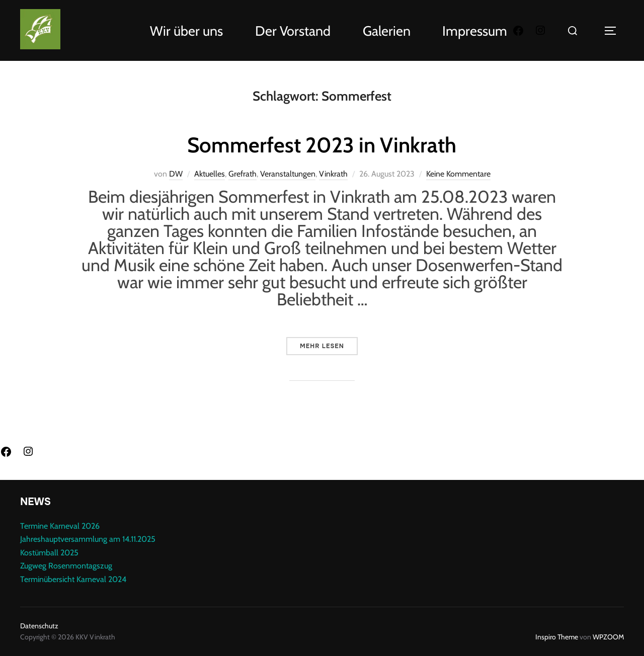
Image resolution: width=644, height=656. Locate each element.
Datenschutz (39, 626)
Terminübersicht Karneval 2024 (73, 579)
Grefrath (243, 174)
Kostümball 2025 (49, 553)
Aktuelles (210, 174)
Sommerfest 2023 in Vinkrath (322, 145)
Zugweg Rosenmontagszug (66, 566)
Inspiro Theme (557, 637)
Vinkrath (333, 174)
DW (176, 174)
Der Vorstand (293, 31)
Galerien (387, 31)
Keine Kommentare (458, 174)
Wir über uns (186, 31)
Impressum (475, 31)
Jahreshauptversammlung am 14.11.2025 (88, 539)
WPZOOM (608, 637)
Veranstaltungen (288, 174)
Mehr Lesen (329, 344)
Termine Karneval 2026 (60, 526)
